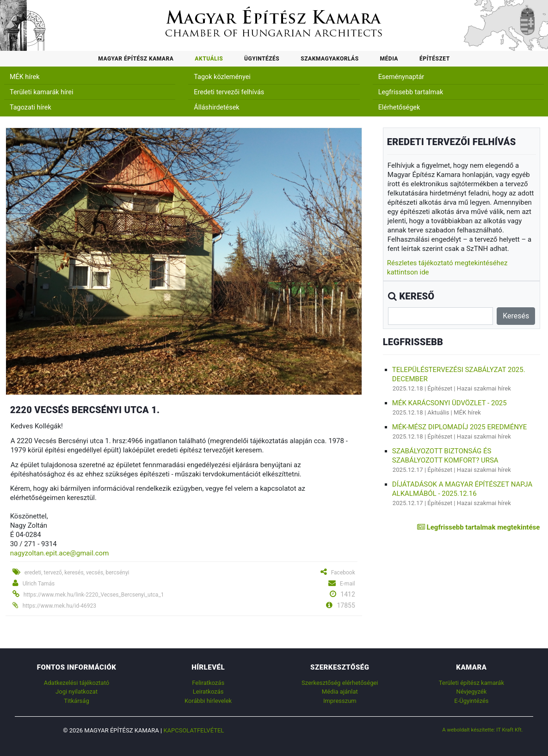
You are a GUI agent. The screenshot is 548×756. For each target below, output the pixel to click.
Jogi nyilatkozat (77, 692)
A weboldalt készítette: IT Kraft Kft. (483, 730)
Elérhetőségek (399, 107)
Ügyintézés (262, 59)
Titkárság (76, 701)
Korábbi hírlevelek (208, 701)
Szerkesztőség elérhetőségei (340, 683)
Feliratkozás (208, 683)
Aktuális (209, 59)
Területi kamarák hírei (41, 92)
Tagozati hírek (31, 107)
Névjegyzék (472, 692)
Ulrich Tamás (39, 584)
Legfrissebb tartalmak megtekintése (478, 527)
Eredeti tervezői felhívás (229, 92)
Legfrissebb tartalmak (411, 92)
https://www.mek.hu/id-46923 (59, 606)
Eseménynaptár (401, 77)
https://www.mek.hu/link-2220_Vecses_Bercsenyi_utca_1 (94, 595)
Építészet (435, 59)
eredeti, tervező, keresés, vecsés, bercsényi (77, 573)
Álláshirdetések (216, 107)
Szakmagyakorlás (329, 59)
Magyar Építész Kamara (136, 59)
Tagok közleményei (222, 77)
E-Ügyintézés (471, 701)
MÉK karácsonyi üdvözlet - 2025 (449, 403)
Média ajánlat (340, 692)
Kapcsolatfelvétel (194, 730)
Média (389, 59)
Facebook (343, 573)
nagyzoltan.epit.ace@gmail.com (60, 553)
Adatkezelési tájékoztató (77, 683)
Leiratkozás (208, 692)
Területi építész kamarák (471, 683)
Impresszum (340, 701)
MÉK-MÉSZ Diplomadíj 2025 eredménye (459, 427)
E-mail (348, 584)
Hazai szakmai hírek (484, 388)
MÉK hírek (25, 77)
